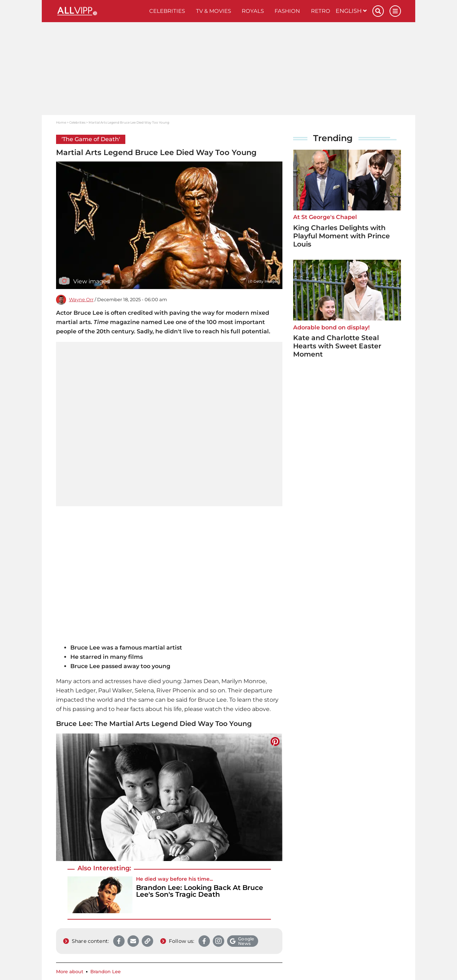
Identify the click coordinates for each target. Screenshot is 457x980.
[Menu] (395, 11)
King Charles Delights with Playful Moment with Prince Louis (342, 236)
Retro (321, 11)
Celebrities (167, 11)
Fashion (287, 11)
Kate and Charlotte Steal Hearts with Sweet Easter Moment (337, 346)
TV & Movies (214, 11)
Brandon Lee (106, 972)
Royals (253, 11)
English (351, 11)
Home (61, 122)
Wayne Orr (81, 300)
